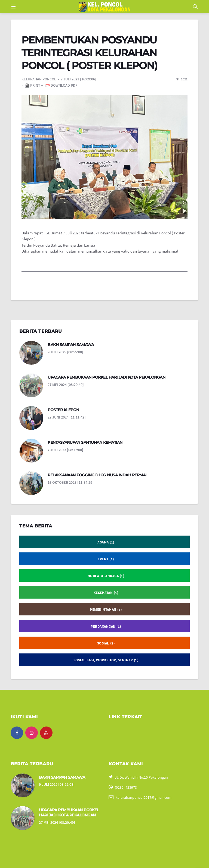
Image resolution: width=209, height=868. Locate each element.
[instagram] (32, 733)
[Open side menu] (13, 7)
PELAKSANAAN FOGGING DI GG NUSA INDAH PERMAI (97, 475)
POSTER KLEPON (63, 410)
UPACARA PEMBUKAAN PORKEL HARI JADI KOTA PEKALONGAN (106, 377)
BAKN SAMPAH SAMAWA (71, 345)
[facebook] (17, 733)
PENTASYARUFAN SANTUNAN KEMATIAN (85, 442)
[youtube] (46, 733)
